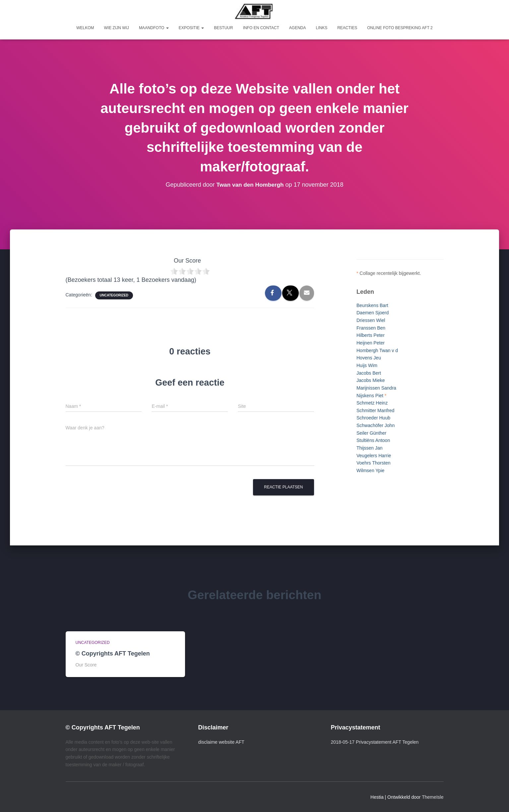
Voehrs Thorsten (373, 463)
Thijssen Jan (370, 448)
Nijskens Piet (370, 396)
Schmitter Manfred (375, 410)
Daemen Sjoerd (373, 313)
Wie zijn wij (117, 28)
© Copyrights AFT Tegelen (113, 654)
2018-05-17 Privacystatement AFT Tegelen (375, 742)
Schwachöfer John (376, 425)
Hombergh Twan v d (377, 350)
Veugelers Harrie (374, 456)
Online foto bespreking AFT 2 (400, 28)
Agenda (298, 28)
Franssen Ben (371, 328)
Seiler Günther (371, 433)
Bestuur (223, 28)
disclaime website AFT (221, 742)
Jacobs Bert (369, 373)
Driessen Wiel (371, 320)
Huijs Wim (367, 365)
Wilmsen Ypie (370, 470)
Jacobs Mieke (371, 380)
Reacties (347, 28)
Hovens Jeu (369, 358)
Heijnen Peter (371, 343)
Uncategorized (114, 295)
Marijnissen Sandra (376, 388)
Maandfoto (154, 28)
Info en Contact (261, 28)
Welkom (85, 28)
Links (321, 28)
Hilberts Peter (371, 335)
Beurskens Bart (372, 305)
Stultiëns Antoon (373, 440)
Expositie (191, 28)
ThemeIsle (433, 797)
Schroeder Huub (373, 418)
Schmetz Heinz (372, 403)
